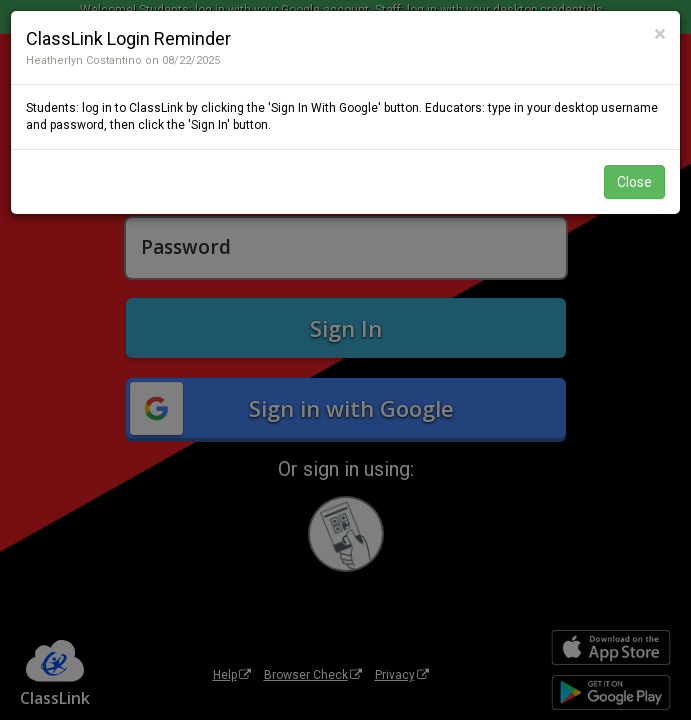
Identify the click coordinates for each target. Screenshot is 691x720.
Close (634, 182)
